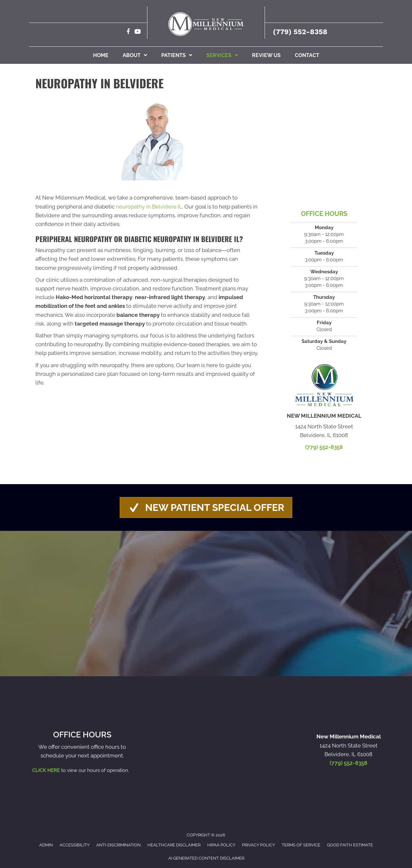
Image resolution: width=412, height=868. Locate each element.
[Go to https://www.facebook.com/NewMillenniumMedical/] (128, 32)
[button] (206, 507)
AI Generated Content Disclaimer (206, 858)
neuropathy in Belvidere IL (149, 207)
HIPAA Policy (221, 845)
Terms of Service (301, 845)
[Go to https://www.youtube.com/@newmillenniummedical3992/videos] (138, 32)
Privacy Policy (258, 845)
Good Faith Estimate (350, 845)
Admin (46, 845)
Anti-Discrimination (118, 845)
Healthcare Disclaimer (174, 845)
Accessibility (75, 845)
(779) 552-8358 (300, 32)
